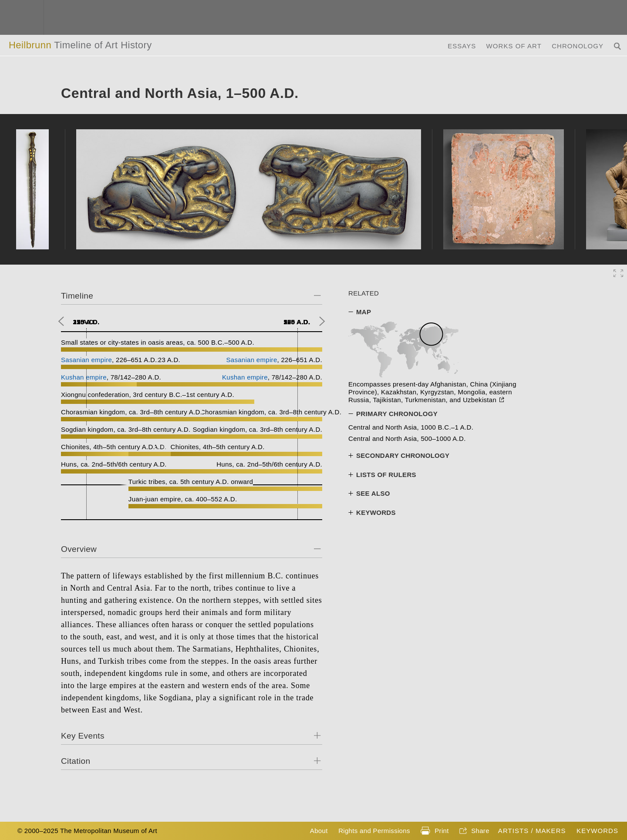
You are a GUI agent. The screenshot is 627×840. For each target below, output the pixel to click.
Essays (462, 46)
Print (435, 831)
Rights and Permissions (374, 831)
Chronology (578, 46)
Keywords (597, 831)
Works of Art (514, 46)
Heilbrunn (80, 45)
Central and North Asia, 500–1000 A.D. (407, 438)
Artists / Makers (532, 831)
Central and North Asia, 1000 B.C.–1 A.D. (411, 427)
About (319, 831)
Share (474, 831)
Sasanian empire (86, 360)
